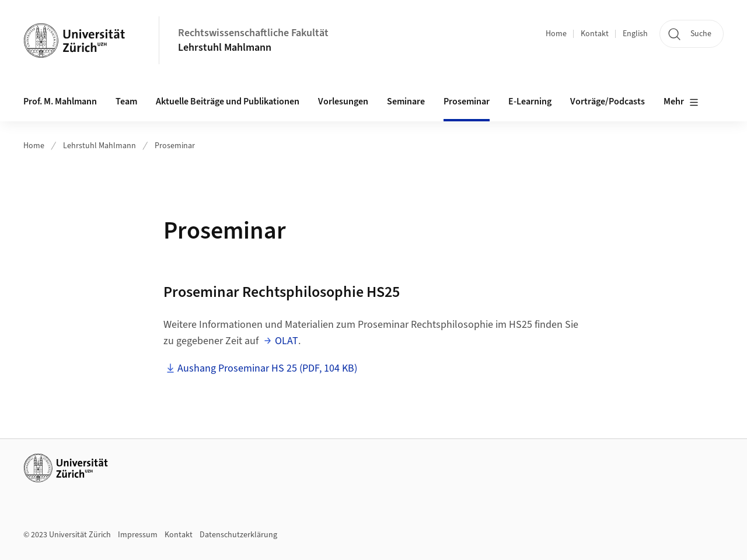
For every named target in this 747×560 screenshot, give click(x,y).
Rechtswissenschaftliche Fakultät (253, 33)
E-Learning (530, 101)
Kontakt (595, 34)
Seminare (406, 101)
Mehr (681, 102)
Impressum (138, 535)
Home (556, 34)
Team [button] (126, 101)
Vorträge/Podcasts (608, 101)
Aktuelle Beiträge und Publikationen (228, 101)
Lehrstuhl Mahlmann (225, 48)
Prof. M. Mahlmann (60, 101)
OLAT (287, 341)
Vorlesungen (343, 101)
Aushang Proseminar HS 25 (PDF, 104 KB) (267, 368)
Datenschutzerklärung (238, 535)
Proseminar (467, 101)
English (635, 34)
